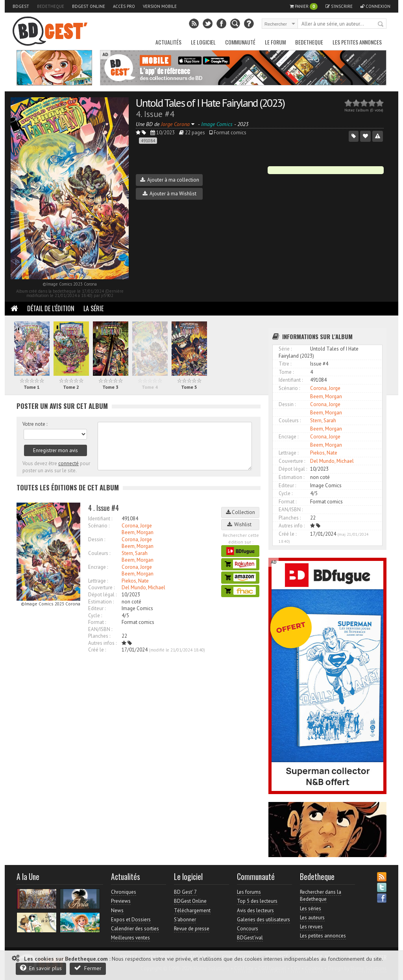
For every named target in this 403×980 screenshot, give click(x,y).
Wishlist (240, 524)
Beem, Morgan (138, 532)
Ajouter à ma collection (170, 180)
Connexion (375, 6)
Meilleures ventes (130, 938)
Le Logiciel (203, 42)
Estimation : (101, 602)
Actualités (168, 42)
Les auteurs (312, 918)
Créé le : (97, 650)
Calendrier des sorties (135, 929)
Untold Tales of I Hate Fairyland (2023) (210, 103)
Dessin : (97, 539)
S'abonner (185, 920)
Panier (304, 6)
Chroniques (124, 892)
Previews (121, 901)
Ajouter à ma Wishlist (169, 194)
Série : (285, 349)
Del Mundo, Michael (143, 587)
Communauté (240, 42)
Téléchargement (192, 910)
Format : (97, 622)
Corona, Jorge (137, 526)
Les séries (311, 909)
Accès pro (124, 6)
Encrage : (98, 567)
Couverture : (101, 587)
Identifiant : (100, 519)
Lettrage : (98, 581)
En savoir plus (41, 968)
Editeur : (97, 608)
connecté (68, 463)
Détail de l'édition (51, 308)
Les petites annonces (357, 42)
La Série (93, 308)
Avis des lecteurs (255, 910)
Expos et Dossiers (131, 920)
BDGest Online (89, 6)
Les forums (249, 892)
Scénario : (99, 526)
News (117, 910)
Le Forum (275, 42)
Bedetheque (51, 6)
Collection (240, 512)
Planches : (99, 636)
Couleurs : (99, 553)
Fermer (88, 968)
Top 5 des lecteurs (257, 901)
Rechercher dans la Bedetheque (321, 896)
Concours (248, 929)
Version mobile (160, 6)
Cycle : (95, 615)
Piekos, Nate (135, 581)
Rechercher (381, 24)
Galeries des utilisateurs (263, 920)
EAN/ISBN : (100, 629)
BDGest (21, 6)
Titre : (285, 364)
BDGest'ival (250, 938)
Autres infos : (102, 643)
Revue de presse (192, 929)
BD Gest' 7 (185, 892)
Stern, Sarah (135, 553)
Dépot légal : (102, 595)
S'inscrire (339, 6)
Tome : (286, 372)
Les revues (311, 927)
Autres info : (292, 526)
